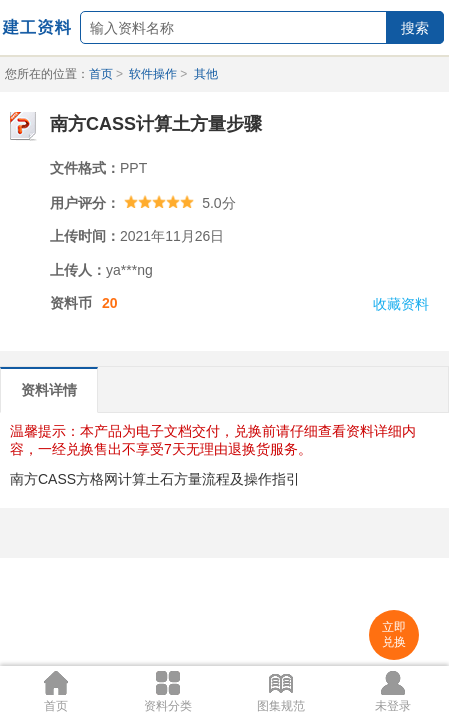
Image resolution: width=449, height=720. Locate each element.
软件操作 (153, 74)
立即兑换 (394, 634)
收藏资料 (401, 304)
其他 (206, 74)
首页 (101, 74)
